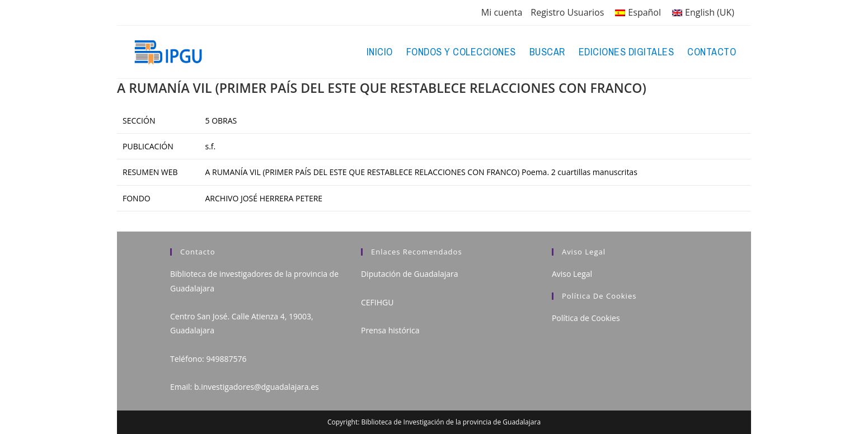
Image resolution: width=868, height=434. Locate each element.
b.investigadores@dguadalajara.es (257, 387)
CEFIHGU (377, 302)
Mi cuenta (502, 12)
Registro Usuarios (567, 12)
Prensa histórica (390, 330)
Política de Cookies (586, 318)
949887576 (226, 359)
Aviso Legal (572, 274)
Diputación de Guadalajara (410, 274)
